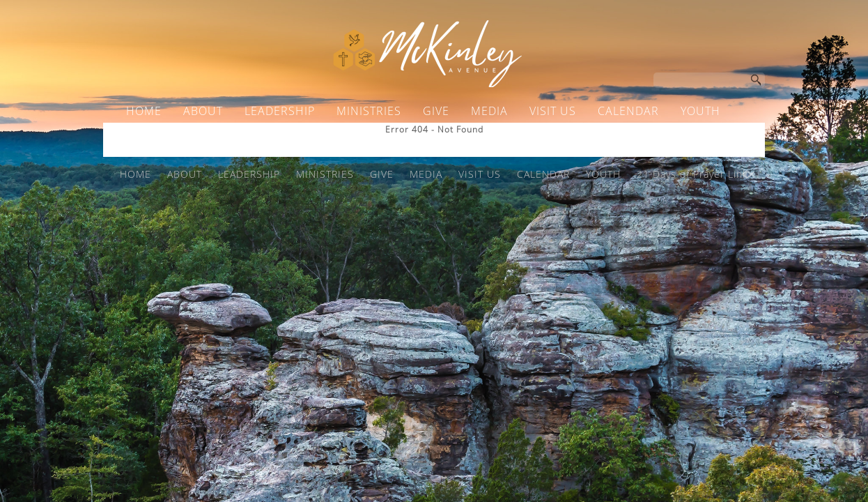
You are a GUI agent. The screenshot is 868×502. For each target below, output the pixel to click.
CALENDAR (628, 111)
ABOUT (203, 111)
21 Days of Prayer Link (423, 137)
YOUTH (700, 111)
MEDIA (489, 111)
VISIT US (553, 111)
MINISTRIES (369, 111)
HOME (144, 111)
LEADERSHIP (280, 111)
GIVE (436, 111)
